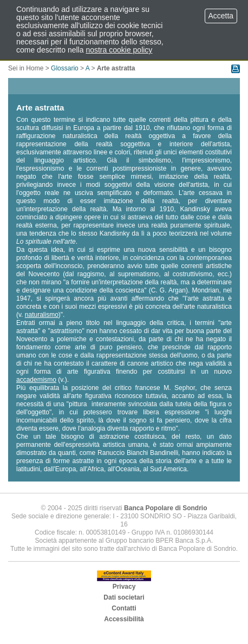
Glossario (65, 68)
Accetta (221, 16)
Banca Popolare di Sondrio (165, 508)
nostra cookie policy (119, 50)
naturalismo (42, 315)
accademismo (36, 380)
